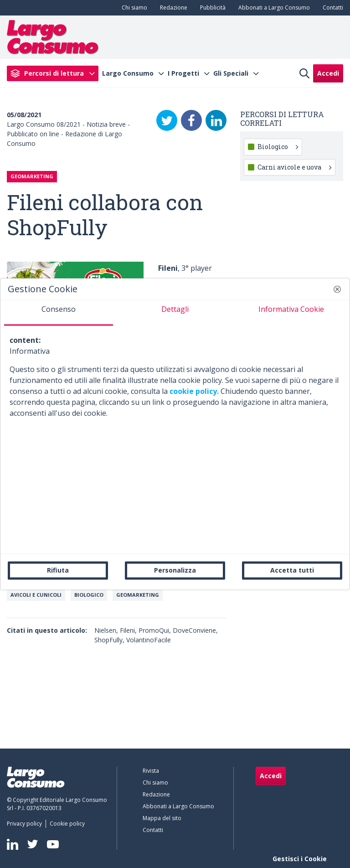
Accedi (328, 73)
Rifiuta (58, 570)
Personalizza (175, 570)
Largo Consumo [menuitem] (128, 73)
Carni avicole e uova (294, 167)
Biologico (89, 595)
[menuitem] (133, 8)
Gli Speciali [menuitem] (231, 73)
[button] (337, 289)
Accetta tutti (292, 570)
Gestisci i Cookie (300, 859)
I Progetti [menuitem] (183, 73)
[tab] (59, 313)
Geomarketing (138, 595)
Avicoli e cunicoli (36, 595)
